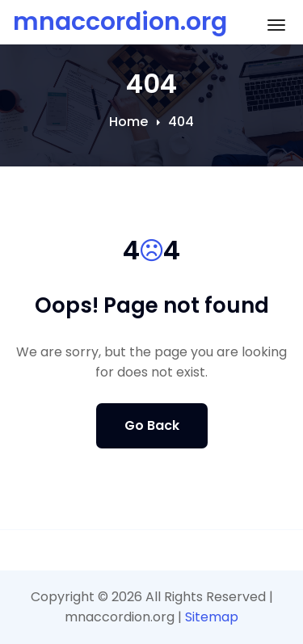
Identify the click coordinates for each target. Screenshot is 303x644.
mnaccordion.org (120, 22)
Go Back (152, 425)
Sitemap (212, 617)
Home (128, 122)
